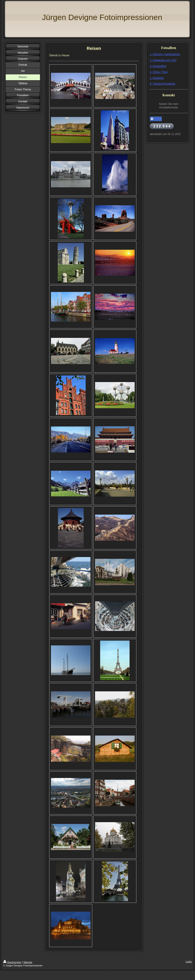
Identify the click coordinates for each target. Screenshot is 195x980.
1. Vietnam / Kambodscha (165, 54)
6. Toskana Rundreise (162, 84)
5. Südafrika (157, 78)
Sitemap (28, 962)
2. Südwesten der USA (163, 60)
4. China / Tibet (159, 72)
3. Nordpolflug (158, 66)
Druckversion (12, 962)
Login (189, 962)
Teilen (156, 119)
